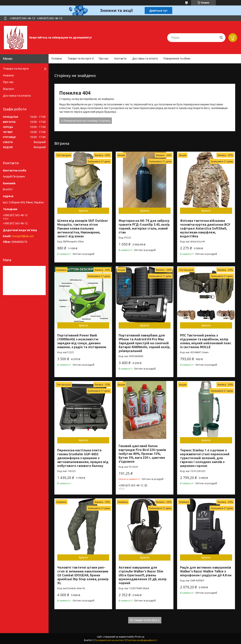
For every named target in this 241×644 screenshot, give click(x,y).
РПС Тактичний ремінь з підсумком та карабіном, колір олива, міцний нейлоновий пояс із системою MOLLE (206, 341)
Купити (83, 211)
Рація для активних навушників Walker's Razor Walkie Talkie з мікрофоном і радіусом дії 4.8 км (206, 571)
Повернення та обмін (177, 59)
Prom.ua (140, 637)
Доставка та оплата (145, 59)
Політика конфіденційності (142, 640)
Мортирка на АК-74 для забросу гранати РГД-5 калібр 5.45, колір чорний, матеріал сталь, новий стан (144, 226)
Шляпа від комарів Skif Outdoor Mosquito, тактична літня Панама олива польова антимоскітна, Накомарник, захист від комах (83, 228)
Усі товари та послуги (143, 620)
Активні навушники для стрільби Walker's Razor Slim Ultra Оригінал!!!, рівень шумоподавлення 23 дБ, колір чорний (143, 575)
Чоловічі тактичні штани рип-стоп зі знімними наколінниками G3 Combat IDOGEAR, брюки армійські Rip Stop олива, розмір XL (83, 575)
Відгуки (8, 89)
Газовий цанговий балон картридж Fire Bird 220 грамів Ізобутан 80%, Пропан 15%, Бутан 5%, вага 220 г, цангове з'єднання (142, 454)
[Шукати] (221, 38)
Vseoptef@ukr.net (23, 236)
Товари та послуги (79, 59)
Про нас (104, 59)
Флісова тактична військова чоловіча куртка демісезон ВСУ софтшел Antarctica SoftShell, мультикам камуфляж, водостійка (205, 228)
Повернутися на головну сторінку (87, 121)
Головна (57, 59)
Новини (8, 75)
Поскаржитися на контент (110, 640)
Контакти (120, 59)
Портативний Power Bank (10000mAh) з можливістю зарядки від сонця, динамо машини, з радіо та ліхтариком (82, 341)
